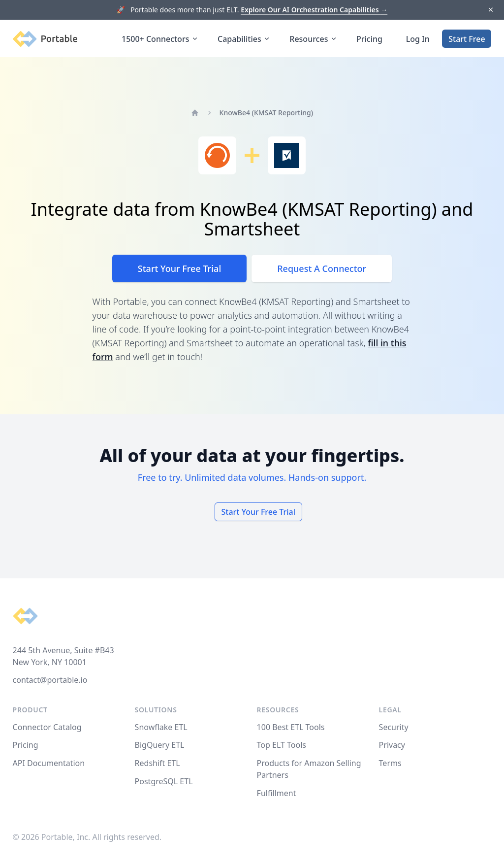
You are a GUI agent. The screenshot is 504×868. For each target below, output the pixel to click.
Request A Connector (322, 268)
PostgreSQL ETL (164, 781)
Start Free (467, 39)
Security (394, 727)
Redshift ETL (157, 763)
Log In (418, 39)
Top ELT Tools (282, 745)
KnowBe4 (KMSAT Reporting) (267, 113)
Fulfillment (277, 793)
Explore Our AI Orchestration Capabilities (314, 10)
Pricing (369, 39)
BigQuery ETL (160, 745)
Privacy (392, 745)
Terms (390, 763)
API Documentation (49, 763)
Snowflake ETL (161, 727)
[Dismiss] (490, 10)
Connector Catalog (47, 727)
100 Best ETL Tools (291, 727)
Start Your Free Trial (179, 268)
